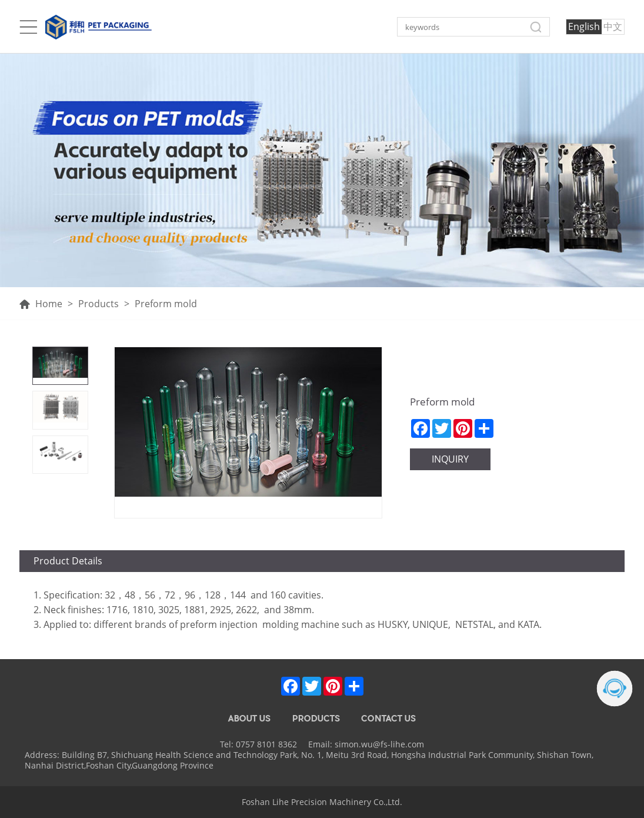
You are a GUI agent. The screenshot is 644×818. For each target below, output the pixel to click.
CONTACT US (388, 719)
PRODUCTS (316, 719)
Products (99, 304)
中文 (613, 26)
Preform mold (166, 304)
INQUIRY (450, 459)
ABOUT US (249, 719)
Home (41, 304)
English (584, 26)
